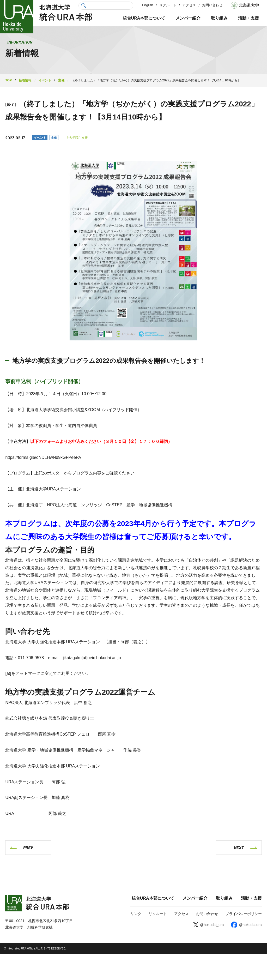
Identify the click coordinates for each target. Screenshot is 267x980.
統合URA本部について (144, 18)
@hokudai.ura (250, 925)
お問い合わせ (212, 5)
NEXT (239, 847)
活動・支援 (248, 18)
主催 (54, 138)
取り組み (219, 18)
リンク (136, 914)
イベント (40, 138)
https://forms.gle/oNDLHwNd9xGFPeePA (43, 457)
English (148, 5)
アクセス (189, 5)
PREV (28, 847)
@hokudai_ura (212, 925)
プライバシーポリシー (244, 914)
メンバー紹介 (188, 18)
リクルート (168, 5)
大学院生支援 (78, 138)
